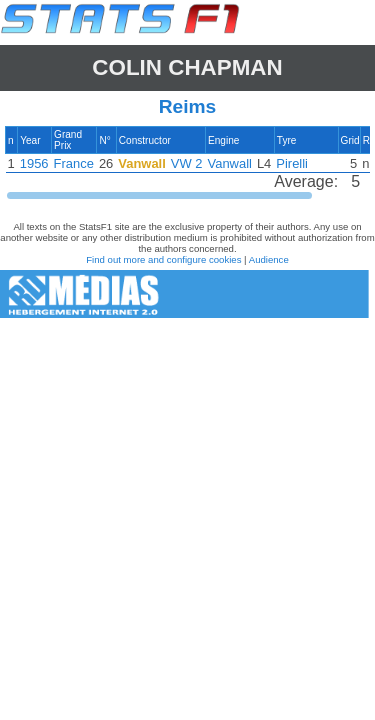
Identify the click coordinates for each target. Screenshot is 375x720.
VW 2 (187, 163)
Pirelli (292, 163)
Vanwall (230, 163)
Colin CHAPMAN (187, 67)
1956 (34, 163)
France (74, 163)
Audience (269, 259)
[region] (187, 163)
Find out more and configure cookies (163, 259)
